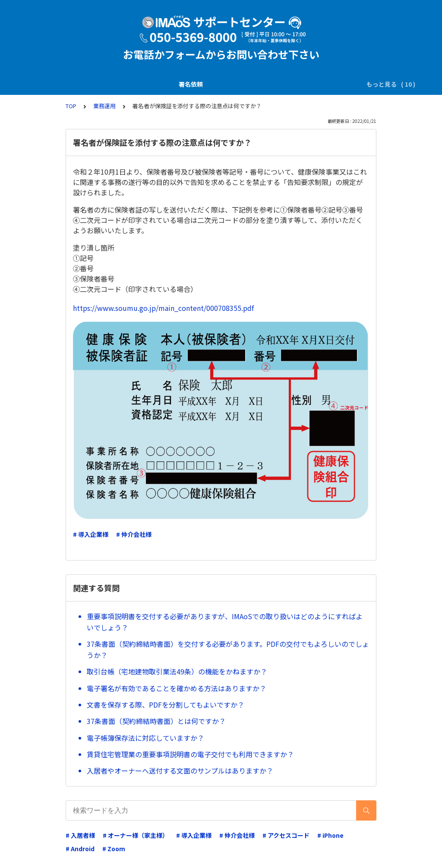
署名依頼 (61, 84)
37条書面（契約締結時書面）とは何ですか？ (156, 721)
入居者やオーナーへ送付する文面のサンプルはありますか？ (180, 771)
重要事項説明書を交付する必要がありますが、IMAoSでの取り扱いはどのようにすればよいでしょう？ (225, 622)
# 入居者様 (80, 835)
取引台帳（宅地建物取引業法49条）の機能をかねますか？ (177, 671)
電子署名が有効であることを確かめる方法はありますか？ (177, 688)
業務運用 (281, 84)
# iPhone (330, 835)
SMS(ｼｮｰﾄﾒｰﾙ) (153, 84)
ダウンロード (239, 84)
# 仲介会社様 (134, 534)
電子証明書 (320, 84)
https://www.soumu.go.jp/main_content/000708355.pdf (163, 308)
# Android (80, 849)
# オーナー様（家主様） (136, 835)
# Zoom (114, 849)
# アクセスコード (286, 835)
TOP (71, 106)
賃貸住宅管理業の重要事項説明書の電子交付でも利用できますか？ (190, 754)
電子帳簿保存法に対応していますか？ (145, 738)
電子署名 (196, 84)
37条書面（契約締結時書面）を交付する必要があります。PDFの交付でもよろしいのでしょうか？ (228, 649)
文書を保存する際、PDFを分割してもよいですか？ (166, 705)
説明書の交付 (104, 84)
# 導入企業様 (91, 534)
